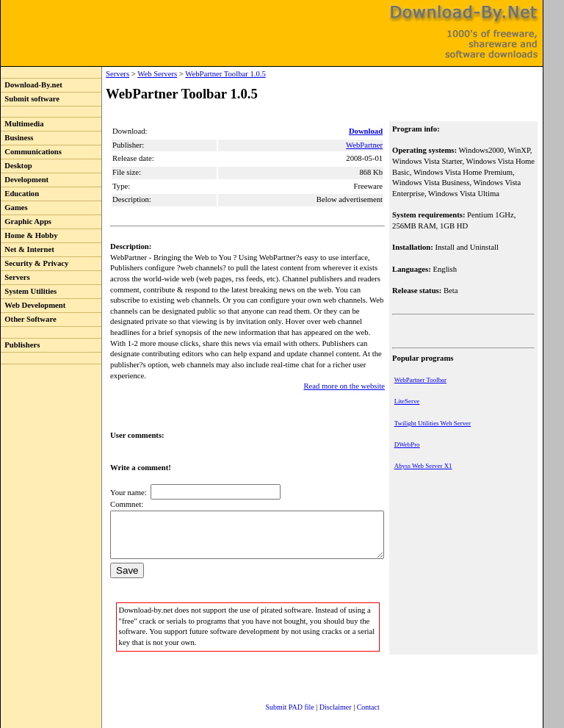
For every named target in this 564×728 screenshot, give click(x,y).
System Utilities (29, 291)
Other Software (29, 319)
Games (14, 208)
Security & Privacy (35, 263)
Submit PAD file (275, 695)
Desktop (17, 166)
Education (20, 194)
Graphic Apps (26, 221)
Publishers (20, 345)
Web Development (33, 305)
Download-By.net (32, 85)
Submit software (30, 99)
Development (25, 180)
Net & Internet (28, 249)
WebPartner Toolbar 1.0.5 (195, 74)
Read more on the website (346, 365)
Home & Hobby (29, 235)
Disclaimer (321, 695)
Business (17, 138)
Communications (31, 152)
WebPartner (366, 145)
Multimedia (22, 124)
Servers (15, 277)
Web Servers (127, 74)
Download (367, 131)
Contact (354, 695)
